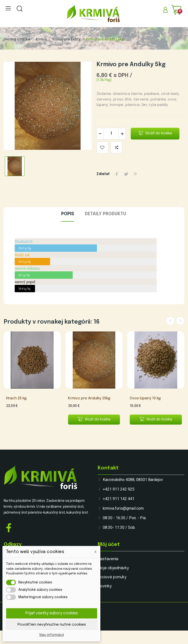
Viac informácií (52, 635)
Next (180, 321)
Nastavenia (108, 559)
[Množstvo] (111, 134)
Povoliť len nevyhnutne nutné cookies (52, 625)
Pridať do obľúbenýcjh (102, 147)
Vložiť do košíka (155, 133)
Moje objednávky (113, 568)
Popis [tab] (68, 214)
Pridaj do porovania (117, 147)
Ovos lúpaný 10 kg (145, 398)
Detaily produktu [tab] (106, 214)
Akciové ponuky (112, 577)
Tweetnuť (126, 174)
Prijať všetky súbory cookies (52, 613)
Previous (170, 321)
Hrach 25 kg (16, 398)
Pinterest (135, 174)
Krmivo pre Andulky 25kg (89, 398)
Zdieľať (117, 174)
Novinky (105, 586)
